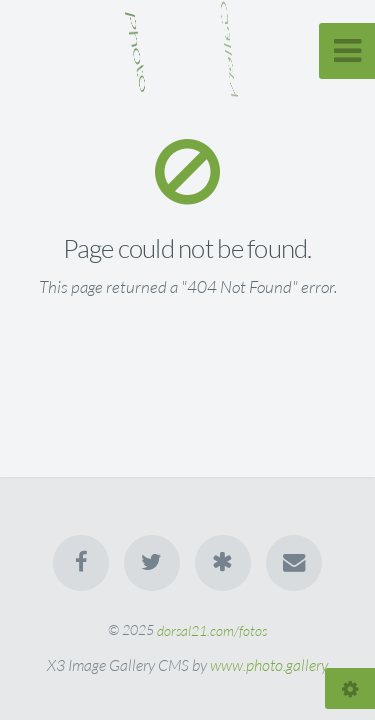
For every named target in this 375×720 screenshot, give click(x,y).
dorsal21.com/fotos (212, 629)
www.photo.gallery (269, 665)
